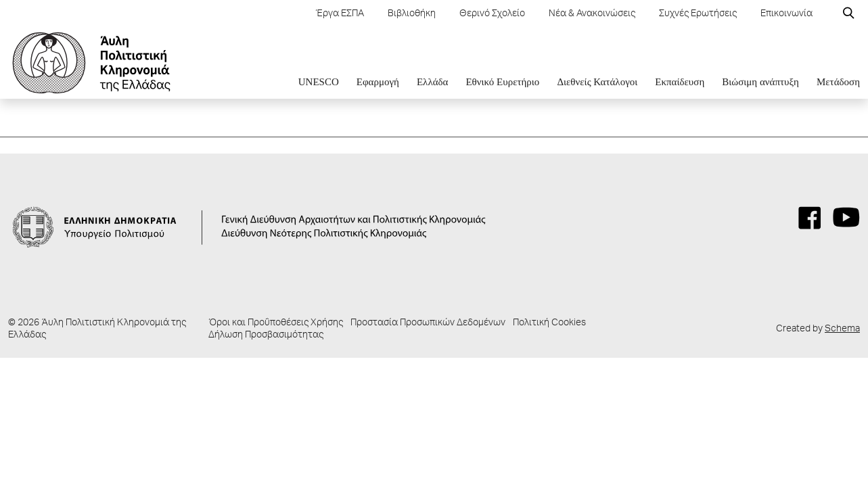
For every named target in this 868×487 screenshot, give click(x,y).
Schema (842, 329)
